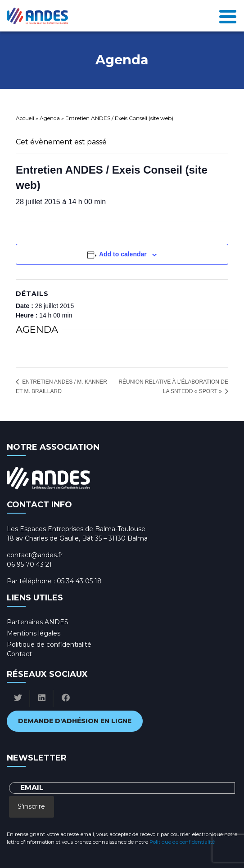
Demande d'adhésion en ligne (75, 721)
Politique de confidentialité (49, 644)
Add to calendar (123, 254)
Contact (19, 654)
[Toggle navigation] (228, 16)
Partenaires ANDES (38, 622)
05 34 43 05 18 (79, 581)
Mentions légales (34, 633)
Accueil (25, 118)
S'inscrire (31, 806)
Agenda (50, 118)
